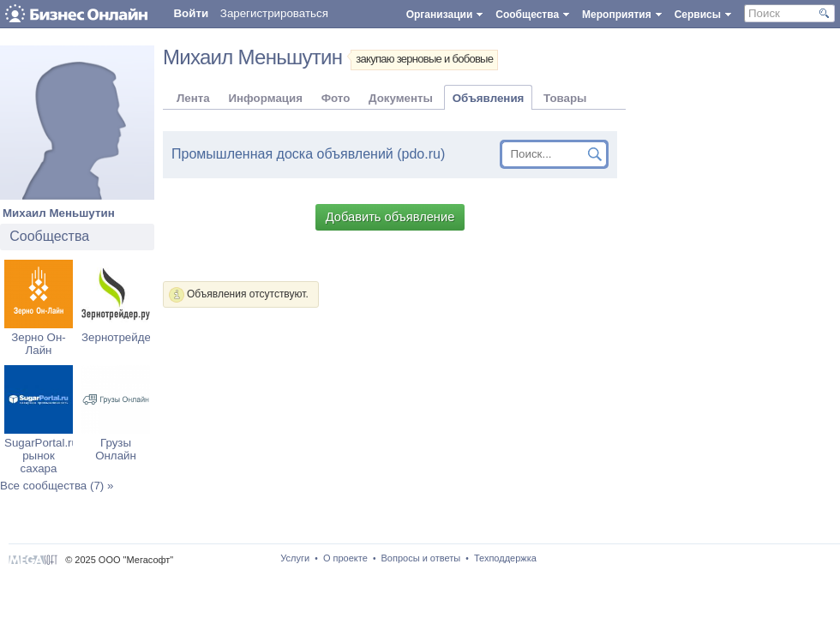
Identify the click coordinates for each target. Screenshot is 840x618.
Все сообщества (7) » (57, 486)
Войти (191, 13)
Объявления (489, 98)
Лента (193, 98)
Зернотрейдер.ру (127, 337)
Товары (565, 98)
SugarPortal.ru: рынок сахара (43, 456)
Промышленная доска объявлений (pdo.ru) (308, 154)
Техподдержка (505, 558)
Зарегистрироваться (274, 13)
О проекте (345, 558)
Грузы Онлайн (116, 449)
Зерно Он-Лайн (39, 344)
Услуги (295, 558)
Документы (401, 98)
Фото (336, 98)
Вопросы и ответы (421, 558)
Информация (265, 98)
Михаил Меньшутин (59, 213)
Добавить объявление (390, 217)
